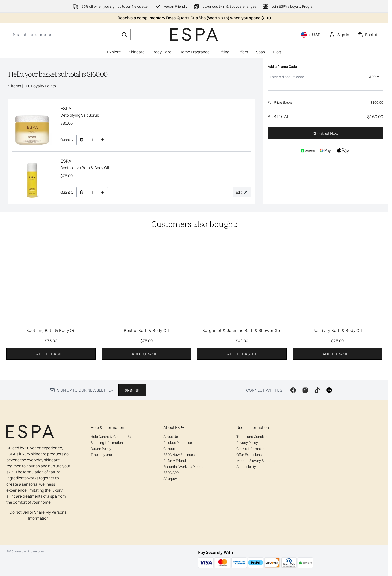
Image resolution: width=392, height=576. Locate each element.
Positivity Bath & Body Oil (337, 330)
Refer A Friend (175, 461)
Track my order (103, 455)
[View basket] (367, 35)
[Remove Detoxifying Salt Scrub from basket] (81, 140)
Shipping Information (107, 443)
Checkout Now (325, 133)
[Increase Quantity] (103, 140)
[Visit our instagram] (305, 390)
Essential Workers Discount (185, 467)
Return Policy (101, 449)
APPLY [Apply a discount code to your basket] (374, 77)
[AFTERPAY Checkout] (308, 151)
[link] (339, 35)
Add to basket (51, 354)
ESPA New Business (179, 455)
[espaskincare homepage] (194, 35)
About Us (171, 437)
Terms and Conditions (253, 437)
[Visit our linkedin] (329, 390)
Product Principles (178, 443)
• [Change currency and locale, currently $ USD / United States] (311, 35)
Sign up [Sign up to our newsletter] (132, 390)
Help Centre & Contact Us (111, 437)
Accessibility (246, 467)
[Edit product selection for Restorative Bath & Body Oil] (242, 192)
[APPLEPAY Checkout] (343, 151)
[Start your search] (70, 35)
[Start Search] (124, 35)
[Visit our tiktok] (317, 390)
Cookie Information (251, 449)
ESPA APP (171, 473)
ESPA (66, 108)
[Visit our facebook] (293, 390)
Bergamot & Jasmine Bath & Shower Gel (242, 330)
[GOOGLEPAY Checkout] (325, 151)
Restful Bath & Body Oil (146, 330)
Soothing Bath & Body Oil (51, 330)
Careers (170, 449)
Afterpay (170, 479)
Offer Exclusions (249, 455)
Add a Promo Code (282, 67)
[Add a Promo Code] (316, 77)
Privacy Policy (247, 443)
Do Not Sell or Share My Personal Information (39, 515)
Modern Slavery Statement (257, 461)
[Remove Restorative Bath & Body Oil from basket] (81, 192)
